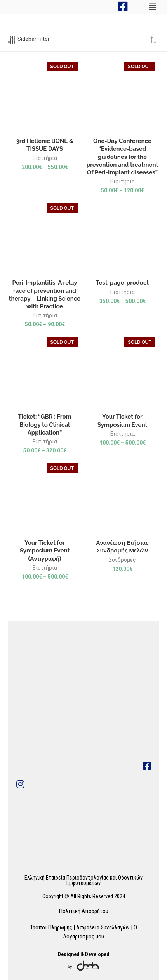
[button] (153, 7)
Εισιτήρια (45, 158)
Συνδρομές (122, 560)
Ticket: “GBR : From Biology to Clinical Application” (45, 425)
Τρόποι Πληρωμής (51, 927)
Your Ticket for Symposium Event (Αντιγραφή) (45, 551)
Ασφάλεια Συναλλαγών (103, 927)
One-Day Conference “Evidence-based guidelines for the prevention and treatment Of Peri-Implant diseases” (123, 157)
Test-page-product (123, 283)
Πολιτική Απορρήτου (84, 911)
